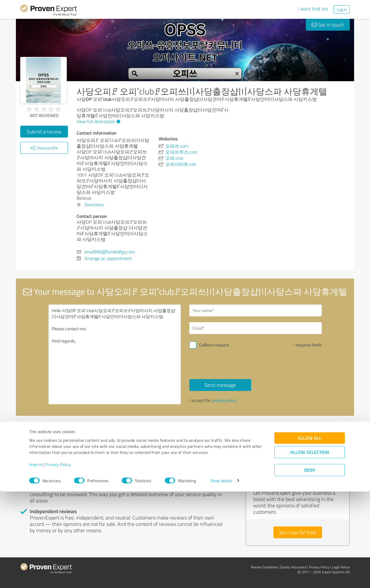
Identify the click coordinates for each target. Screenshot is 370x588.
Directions (94, 205)
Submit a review (44, 131)
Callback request (214, 345)
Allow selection (310, 549)
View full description (98, 121)
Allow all (310, 534)
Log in (342, 9)
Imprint (36, 561)
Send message (220, 385)
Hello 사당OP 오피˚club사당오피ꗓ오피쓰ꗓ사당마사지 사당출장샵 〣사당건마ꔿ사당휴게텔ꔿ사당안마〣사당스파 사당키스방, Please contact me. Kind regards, (115, 354)
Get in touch (328, 25)
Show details (221, 577)
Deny (310, 566)
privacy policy (224, 400)
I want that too (313, 9)
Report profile (130, 426)
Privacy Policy (58, 561)
